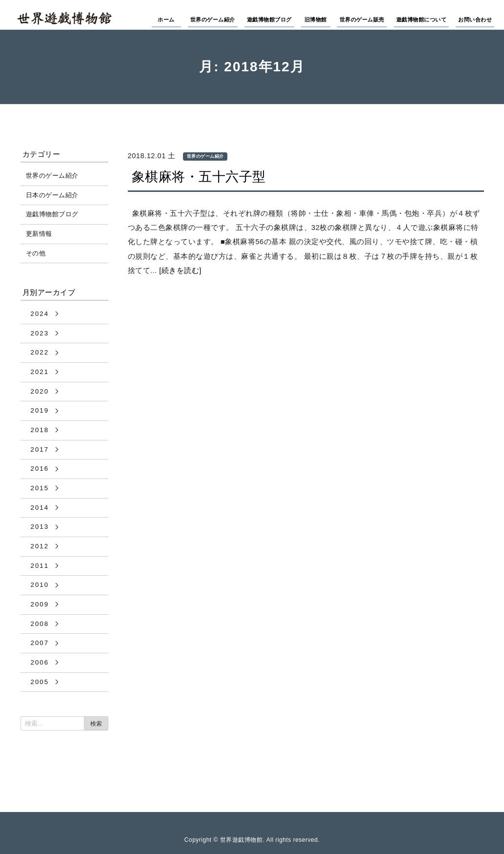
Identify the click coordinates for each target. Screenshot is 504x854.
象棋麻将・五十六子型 (199, 177)
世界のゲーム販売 (362, 20)
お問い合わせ (475, 20)
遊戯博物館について (422, 20)
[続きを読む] (180, 271)
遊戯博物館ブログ (269, 20)
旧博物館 (316, 20)
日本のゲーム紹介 (52, 195)
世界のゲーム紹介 (213, 20)
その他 (36, 253)
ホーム (166, 20)
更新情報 (39, 234)
